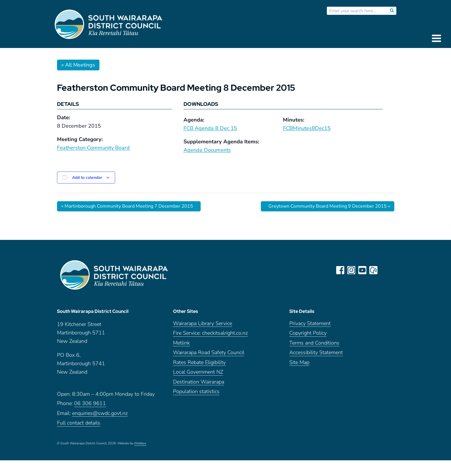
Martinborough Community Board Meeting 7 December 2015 (127, 206)
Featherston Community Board (93, 148)
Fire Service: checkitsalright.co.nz (210, 333)
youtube (362, 270)
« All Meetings (78, 65)
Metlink (181, 343)
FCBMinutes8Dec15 (307, 128)
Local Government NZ (198, 372)
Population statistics (196, 392)
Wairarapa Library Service (203, 323)
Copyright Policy (308, 333)
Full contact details (79, 423)
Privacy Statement (310, 323)
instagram (351, 270)
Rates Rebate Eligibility (199, 362)
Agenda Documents (207, 150)
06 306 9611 (90, 403)
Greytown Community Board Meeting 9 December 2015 (329, 206)
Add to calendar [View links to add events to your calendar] (87, 178)
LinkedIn (384, 270)
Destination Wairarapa (199, 382)
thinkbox (140, 443)
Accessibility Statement (316, 353)
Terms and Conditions (314, 343)
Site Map (299, 362)
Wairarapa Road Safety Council (209, 353)
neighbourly (373, 270)
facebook (340, 270)
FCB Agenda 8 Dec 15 (210, 128)
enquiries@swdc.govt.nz (100, 413)
